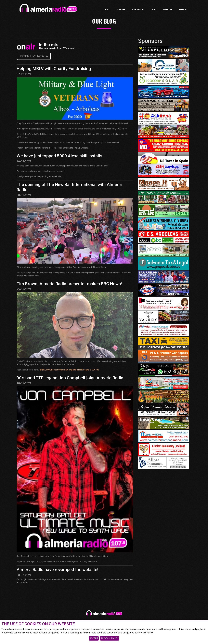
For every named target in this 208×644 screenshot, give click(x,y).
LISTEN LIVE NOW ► (34, 56)
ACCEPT (94, 638)
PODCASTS (138, 9)
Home (107, 9)
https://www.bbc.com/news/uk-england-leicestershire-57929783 (69, 370)
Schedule (121, 9)
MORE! (183, 9)
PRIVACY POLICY (110, 638)
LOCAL (153, 9)
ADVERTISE (168, 9)
